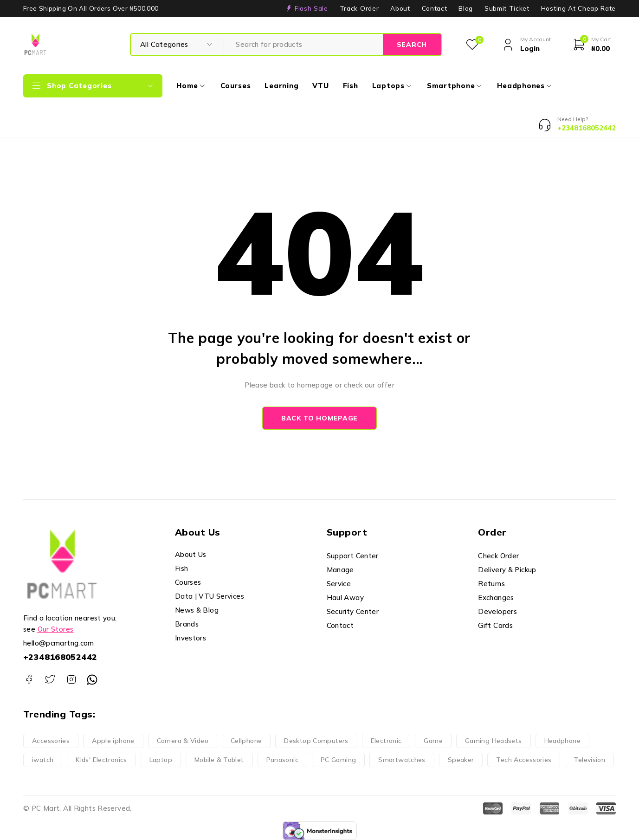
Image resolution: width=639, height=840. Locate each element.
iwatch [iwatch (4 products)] (43, 760)
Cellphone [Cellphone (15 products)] (246, 741)
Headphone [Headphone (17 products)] (562, 741)
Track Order (359, 8)
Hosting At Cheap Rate (578, 8)
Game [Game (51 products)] (433, 741)
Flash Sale (311, 8)
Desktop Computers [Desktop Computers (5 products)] (316, 741)
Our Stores (56, 629)
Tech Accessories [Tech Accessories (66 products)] (524, 760)
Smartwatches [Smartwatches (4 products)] (402, 760)
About (400, 8)
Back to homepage (319, 418)
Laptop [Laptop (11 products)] (161, 760)
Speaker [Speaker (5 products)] (461, 760)
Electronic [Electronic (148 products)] (386, 741)
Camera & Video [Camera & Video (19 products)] (183, 741)
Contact (435, 8)
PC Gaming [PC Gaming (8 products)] (338, 760)
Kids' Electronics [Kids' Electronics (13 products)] (101, 760)
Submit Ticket (507, 8)
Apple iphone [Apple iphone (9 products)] (113, 741)
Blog (466, 8)
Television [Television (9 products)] (589, 760)
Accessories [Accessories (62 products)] (51, 741)
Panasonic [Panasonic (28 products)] (282, 760)
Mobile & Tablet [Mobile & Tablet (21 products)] (219, 760)
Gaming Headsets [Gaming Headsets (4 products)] (494, 741)
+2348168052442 (60, 657)
